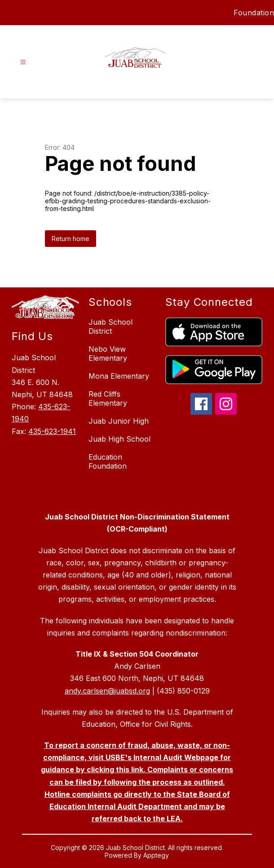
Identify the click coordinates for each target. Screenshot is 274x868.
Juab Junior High (119, 421)
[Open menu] (23, 62)
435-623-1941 (52, 431)
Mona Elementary (119, 376)
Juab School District (110, 327)
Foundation (254, 13)
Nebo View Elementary (108, 353)
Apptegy (156, 855)
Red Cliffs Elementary (108, 398)
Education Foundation (108, 461)
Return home (71, 239)
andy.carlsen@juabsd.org (107, 691)
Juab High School (119, 439)
